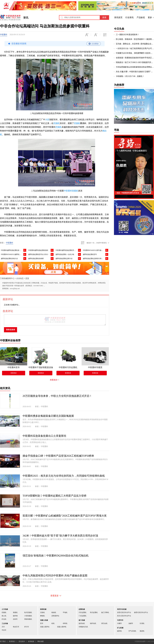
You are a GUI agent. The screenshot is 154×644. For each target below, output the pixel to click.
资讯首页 (118, 17)
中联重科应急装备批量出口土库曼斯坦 (44, 436)
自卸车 (15, 619)
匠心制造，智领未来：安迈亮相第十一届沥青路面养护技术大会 (135, 39)
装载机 (15, 612)
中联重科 (4, 35)
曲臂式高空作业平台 (141, 612)
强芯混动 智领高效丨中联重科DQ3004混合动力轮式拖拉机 (56, 556)
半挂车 (4, 630)
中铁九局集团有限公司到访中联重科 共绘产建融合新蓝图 (55, 576)
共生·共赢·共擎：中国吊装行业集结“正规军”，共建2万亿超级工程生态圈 (135, 72)
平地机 (65, 612)
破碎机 (119, 631)
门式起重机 (83, 616)
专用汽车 (120, 620)
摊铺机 (42, 616)
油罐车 (131, 623)
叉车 (3, 627)
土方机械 (5, 609)
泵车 (42, 623)
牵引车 (27, 627)
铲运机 (4, 619)
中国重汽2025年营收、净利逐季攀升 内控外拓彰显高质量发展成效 (135, 53)
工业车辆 (5, 624)
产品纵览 (141, 17)
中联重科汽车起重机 (68, 367)
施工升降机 (105, 612)
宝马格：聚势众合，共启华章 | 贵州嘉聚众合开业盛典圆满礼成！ (135, 44)
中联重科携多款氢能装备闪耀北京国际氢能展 (48, 416)
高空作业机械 (122, 609)
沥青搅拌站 (55, 616)
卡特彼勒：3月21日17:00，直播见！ (130, 76)
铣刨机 (54, 612)
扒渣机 (142, 623)
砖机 (53, 623)
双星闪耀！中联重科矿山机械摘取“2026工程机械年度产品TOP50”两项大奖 (65, 516)
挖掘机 (56, 123)
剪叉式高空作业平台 (124, 616)
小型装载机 (28, 616)
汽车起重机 (83, 612)
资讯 (26, 18)
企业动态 (20, 278)
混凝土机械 (44, 620)
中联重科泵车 (14, 367)
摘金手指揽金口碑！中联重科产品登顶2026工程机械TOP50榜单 (58, 456)
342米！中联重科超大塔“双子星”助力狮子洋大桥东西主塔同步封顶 (60, 536)
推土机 (4, 616)
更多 (150, 17)
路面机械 (43, 609)
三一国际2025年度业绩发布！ (128, 35)
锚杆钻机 (93, 623)
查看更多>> (55, 380)
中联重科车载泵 (95, 367)
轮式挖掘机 (28, 612)
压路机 (42, 612)
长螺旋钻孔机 (83, 627)
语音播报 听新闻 (54, 44)
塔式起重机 (94, 612)
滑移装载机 (28, 619)
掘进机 (142, 631)
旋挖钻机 (82, 623)
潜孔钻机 (104, 623)
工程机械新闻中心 (7, 278)
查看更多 (14, 373)
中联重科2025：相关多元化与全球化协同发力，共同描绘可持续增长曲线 (64, 476)
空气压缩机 (132, 631)
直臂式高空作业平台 (124, 612)
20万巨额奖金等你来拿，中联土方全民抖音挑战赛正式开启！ (57, 396)
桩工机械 (82, 620)
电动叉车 (16, 627)
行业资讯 (129, 17)
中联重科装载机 (71, 191)
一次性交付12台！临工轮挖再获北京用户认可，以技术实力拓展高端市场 (135, 48)
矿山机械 (120, 628)
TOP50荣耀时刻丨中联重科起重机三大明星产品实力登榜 (54, 496)
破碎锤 (15, 616)
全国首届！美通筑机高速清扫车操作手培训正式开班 (135, 58)
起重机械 (82, 609)
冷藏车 (119, 623)
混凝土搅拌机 (62, 627)
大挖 (47, 120)
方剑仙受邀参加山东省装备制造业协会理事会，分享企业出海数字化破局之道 (135, 67)
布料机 (65, 623)
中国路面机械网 (10, 18)
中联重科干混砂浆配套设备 (41, 367)
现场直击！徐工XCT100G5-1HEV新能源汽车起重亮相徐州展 (135, 62)
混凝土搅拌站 (45, 627)
